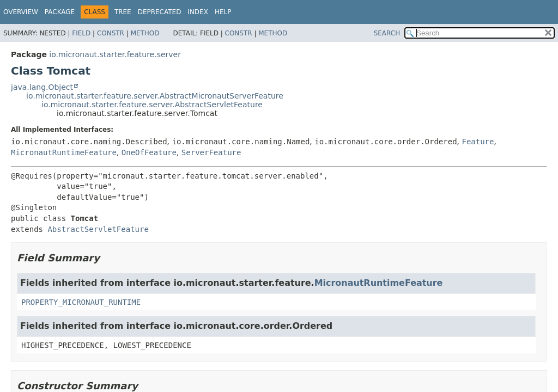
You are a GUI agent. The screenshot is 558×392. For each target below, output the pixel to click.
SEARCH (387, 33)
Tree (123, 12)
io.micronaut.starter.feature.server (115, 54)
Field (81, 33)
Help (223, 12)
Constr (111, 33)
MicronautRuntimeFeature (64, 152)
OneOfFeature (149, 152)
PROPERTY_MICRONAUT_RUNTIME (81, 302)
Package (60, 12)
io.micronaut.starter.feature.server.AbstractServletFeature (152, 105)
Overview (21, 12)
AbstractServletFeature (98, 229)
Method (145, 33)
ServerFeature (211, 152)
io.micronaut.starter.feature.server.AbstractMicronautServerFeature (155, 96)
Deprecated (160, 12)
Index (198, 12)
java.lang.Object (42, 87)
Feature (478, 142)
